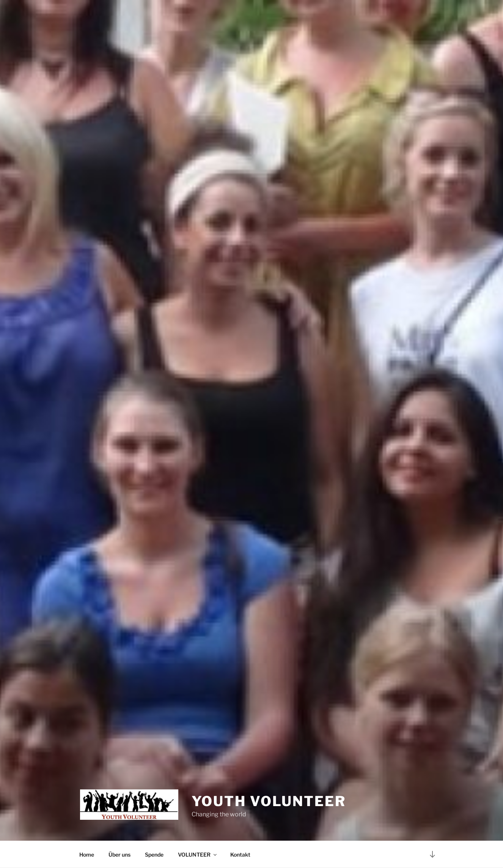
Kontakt (240, 855)
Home (87, 855)
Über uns (119, 855)
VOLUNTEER (198, 855)
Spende (154, 855)
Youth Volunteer (269, 801)
